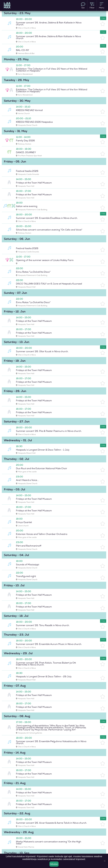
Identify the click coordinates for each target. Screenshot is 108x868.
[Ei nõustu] (105, 861)
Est (83, 5)
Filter (92, 5)
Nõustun (54, 864)
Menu (102, 5)
